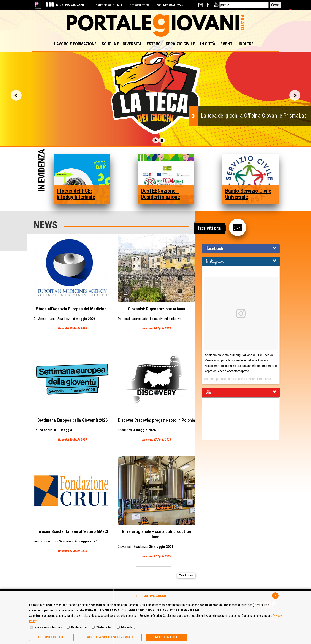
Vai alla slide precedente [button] (16, 95)
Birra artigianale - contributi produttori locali (157, 508)
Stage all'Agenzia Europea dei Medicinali (72, 283)
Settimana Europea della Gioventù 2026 (72, 394)
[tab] (241, 249)
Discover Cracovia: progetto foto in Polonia (157, 394)
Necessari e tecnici (48, 627)
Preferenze (79, 627)
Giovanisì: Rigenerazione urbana (157, 283)
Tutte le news (186, 576)
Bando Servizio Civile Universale (248, 194)
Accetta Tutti (167, 637)
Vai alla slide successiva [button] (295, 95)
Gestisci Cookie (51, 637)
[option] (155, 90)
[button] (156, 140)
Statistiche (104, 627)
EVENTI (227, 44)
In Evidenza (41, 171)
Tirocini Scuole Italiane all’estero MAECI (72, 505)
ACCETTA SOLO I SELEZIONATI (110, 637)
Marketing (128, 627)
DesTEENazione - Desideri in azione (160, 194)
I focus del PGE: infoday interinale (76, 194)
